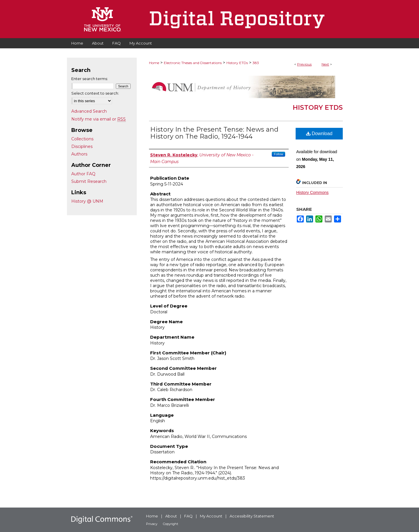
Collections (82, 139)
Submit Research (89, 181)
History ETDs (237, 63)
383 (256, 63)
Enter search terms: (90, 79)
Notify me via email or (98, 119)
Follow (278, 154)
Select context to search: (95, 93)
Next (325, 64)
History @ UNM (87, 201)
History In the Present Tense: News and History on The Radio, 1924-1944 (214, 133)
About (171, 516)
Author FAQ (83, 174)
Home (154, 63)
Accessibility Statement (252, 516)
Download (319, 134)
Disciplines (82, 146)
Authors (79, 154)
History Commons (312, 192)
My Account (211, 516)
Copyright (171, 524)
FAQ (188, 516)
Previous (304, 64)
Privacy (152, 524)
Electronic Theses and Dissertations (193, 63)
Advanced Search (89, 111)
